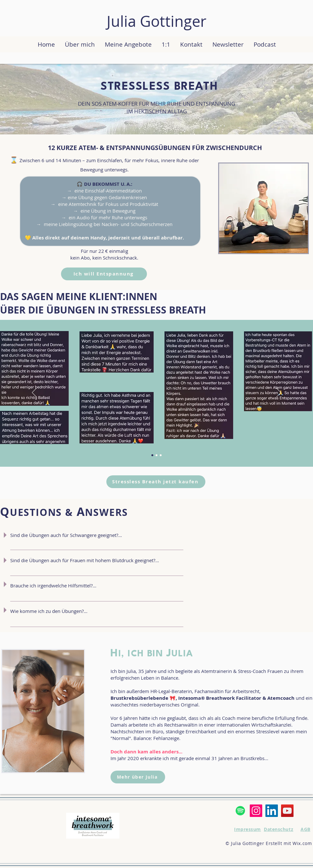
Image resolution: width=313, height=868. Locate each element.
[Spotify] (240, 811)
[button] (128, 44)
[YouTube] (287, 811)
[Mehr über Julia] (138, 777)
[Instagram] (256, 811)
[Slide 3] (156, 455)
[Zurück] (34, 393)
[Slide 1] (161, 455)
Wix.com (302, 843)
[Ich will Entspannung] (104, 274)
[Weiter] (279, 393)
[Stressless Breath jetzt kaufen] (156, 482)
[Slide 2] (152, 455)
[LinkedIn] (272, 811)
